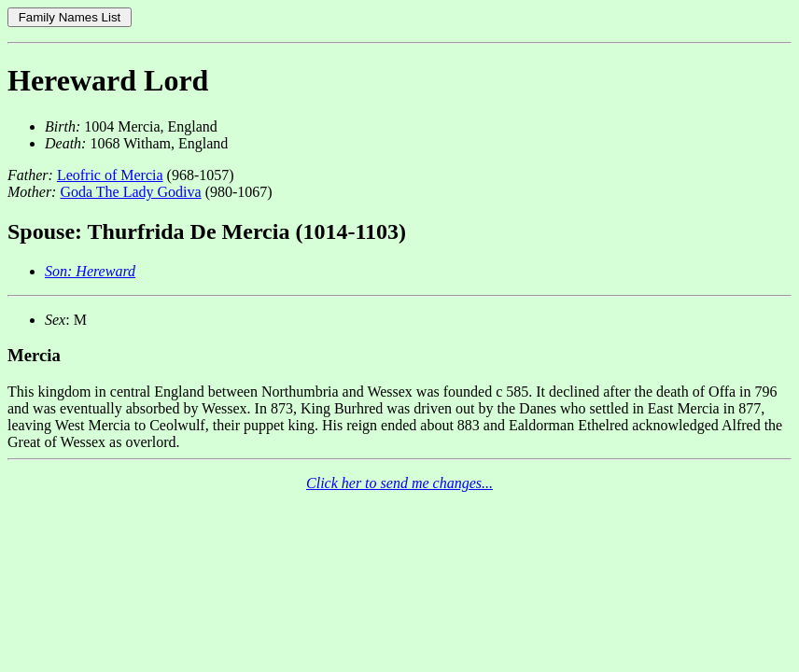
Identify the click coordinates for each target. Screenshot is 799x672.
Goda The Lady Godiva (130, 192)
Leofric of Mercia (110, 175)
